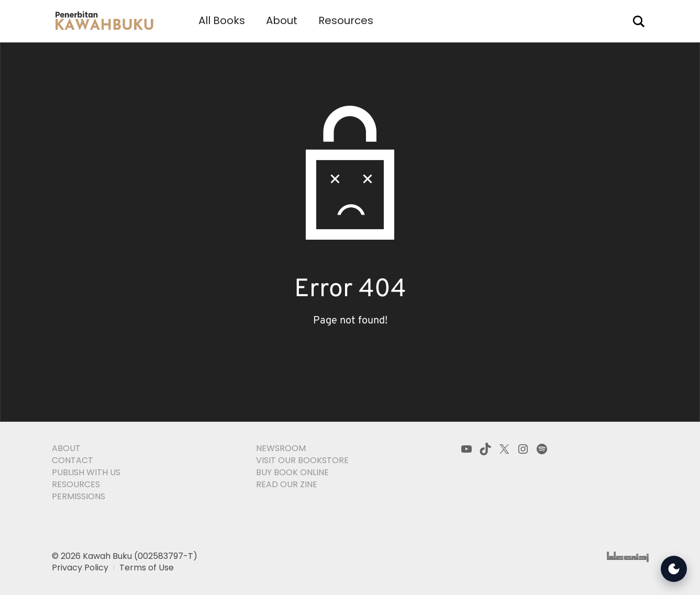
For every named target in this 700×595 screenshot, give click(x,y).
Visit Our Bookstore (302, 460)
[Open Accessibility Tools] (674, 569)
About (282, 20)
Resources (346, 20)
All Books (222, 20)
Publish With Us (86, 472)
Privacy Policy (80, 568)
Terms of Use (147, 568)
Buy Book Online (292, 472)
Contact (73, 460)
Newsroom (281, 448)
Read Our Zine (287, 484)
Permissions (79, 496)
